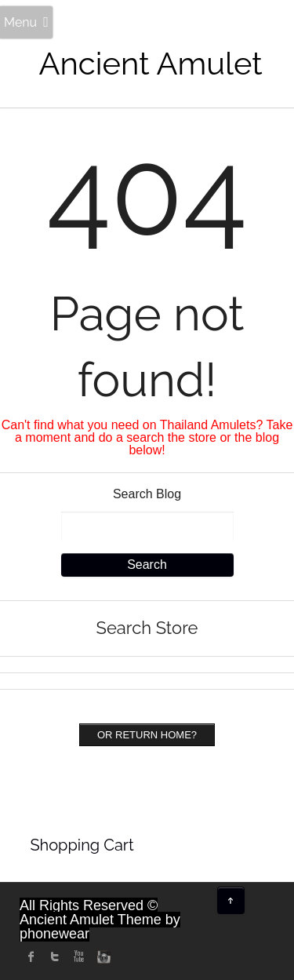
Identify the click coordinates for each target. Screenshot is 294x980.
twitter (55, 956)
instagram (102, 956)
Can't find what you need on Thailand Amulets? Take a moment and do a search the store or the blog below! (147, 437)
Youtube (78, 956)
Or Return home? (147, 735)
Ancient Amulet (151, 63)
